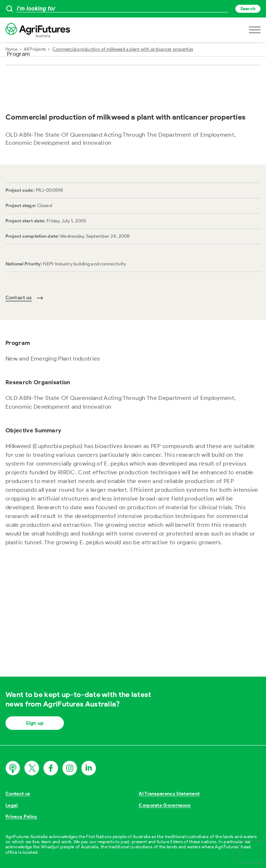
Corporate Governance (165, 805)
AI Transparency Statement (169, 793)
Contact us (18, 793)
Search (248, 9)
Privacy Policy (21, 816)
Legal (12, 805)
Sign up (35, 723)
